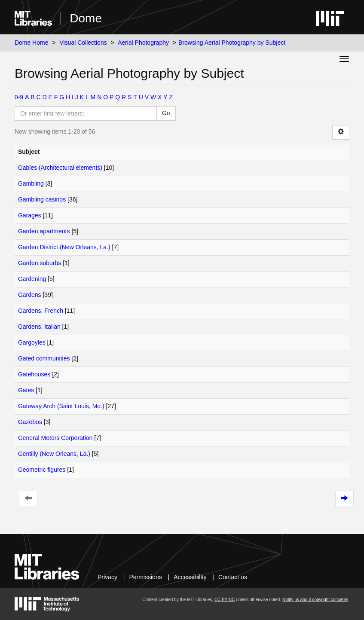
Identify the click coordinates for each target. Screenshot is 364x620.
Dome (86, 18)
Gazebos (30, 422)
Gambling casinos (42, 199)
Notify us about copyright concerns (315, 600)
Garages (30, 215)
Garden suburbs (40, 263)
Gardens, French (41, 311)
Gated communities (44, 358)
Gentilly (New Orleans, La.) (54, 454)
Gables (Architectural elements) (60, 168)
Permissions (145, 577)
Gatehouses (34, 374)
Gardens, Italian (39, 327)
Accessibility (190, 577)
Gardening (32, 279)
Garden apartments (44, 231)
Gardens (30, 295)
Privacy (107, 577)
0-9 (19, 97)
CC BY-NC (225, 600)
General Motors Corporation (55, 438)
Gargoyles (32, 342)
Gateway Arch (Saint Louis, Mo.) (61, 406)
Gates (26, 390)
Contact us (233, 577)
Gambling (31, 183)
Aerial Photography (143, 43)
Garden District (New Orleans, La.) (64, 247)
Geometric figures (42, 470)
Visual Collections (83, 43)
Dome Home (32, 43)
